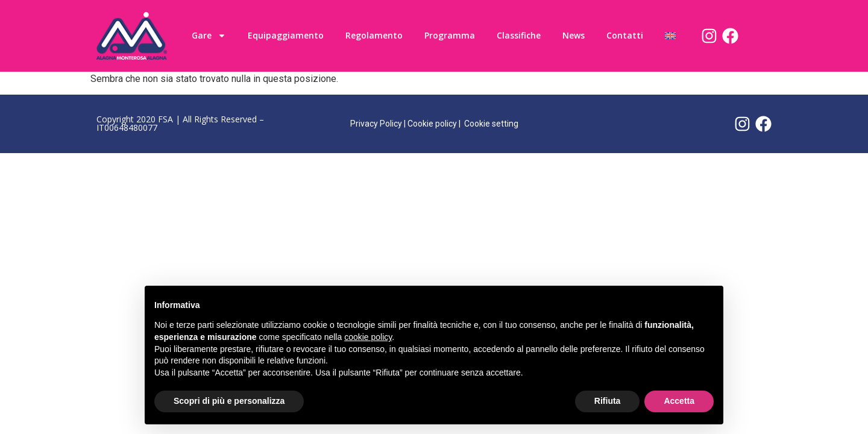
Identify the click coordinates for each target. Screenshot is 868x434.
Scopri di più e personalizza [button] (229, 401)
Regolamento (374, 35)
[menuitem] (670, 36)
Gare (209, 36)
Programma (450, 35)
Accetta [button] (679, 401)
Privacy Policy (376, 124)
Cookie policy (432, 124)
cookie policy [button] (368, 337)
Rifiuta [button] (608, 401)
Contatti (625, 35)
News (574, 35)
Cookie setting (491, 124)
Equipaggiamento (286, 35)
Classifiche (519, 35)
